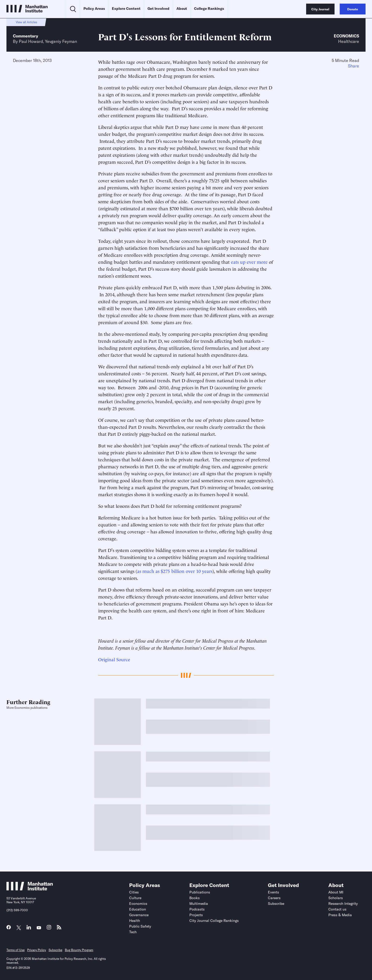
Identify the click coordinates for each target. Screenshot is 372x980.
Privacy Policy (37, 950)
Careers (274, 898)
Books (195, 898)
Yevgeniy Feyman (61, 41)
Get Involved (158, 9)
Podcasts (197, 909)
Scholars (336, 898)
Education (138, 909)
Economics (346, 36)
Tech (133, 932)
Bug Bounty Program (79, 950)
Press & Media (340, 915)
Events (273, 892)
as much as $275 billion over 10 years (175, 571)
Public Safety (140, 926)
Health (135, 921)
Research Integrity (343, 904)
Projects (196, 915)
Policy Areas (94, 9)
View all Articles (26, 22)
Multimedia (199, 904)
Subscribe (276, 904)
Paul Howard (31, 41)
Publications (200, 892)
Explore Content (126, 9)
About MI (336, 892)
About (182, 9)
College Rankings (209, 9)
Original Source (114, 659)
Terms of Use (16, 950)
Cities (134, 892)
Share (354, 66)
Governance (139, 915)
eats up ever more (249, 262)
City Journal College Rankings (214, 921)
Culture (135, 898)
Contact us (337, 909)
